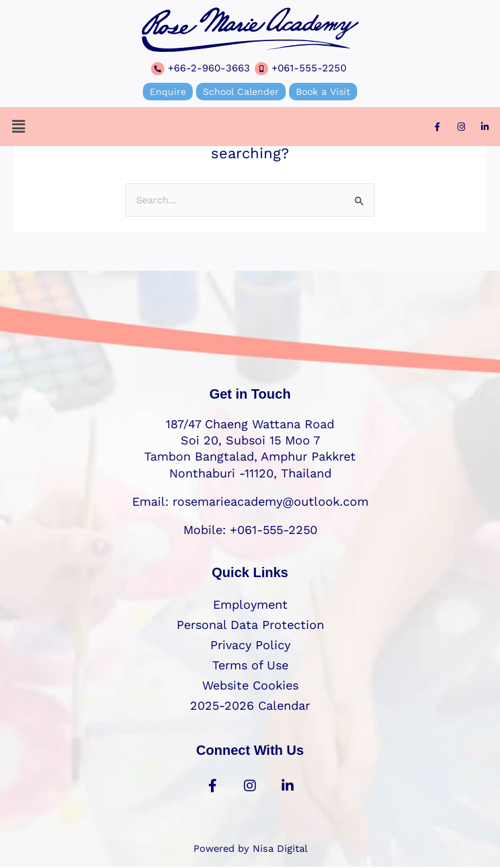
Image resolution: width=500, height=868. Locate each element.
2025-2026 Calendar (250, 705)
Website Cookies (250, 685)
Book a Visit (323, 92)
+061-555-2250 (309, 68)
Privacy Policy (250, 645)
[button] (18, 127)
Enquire (168, 92)
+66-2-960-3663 (209, 68)
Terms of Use (250, 665)
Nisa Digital (280, 848)
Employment (250, 604)
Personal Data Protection (250, 625)
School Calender (241, 92)
